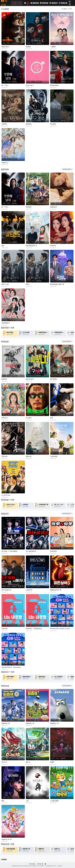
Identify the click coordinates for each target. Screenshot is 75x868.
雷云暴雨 (53, 124)
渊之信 (28, 762)
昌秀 (52, 418)
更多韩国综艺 (67, 514)
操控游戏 (29, 124)
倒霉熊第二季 (30, 723)
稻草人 (28, 284)
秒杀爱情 (29, 207)
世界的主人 (5, 418)
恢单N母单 (53, 551)
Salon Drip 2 (30, 85)
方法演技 (29, 418)
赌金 (3, 246)
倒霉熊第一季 (54, 723)
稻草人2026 (5, 284)
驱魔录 (52, 762)
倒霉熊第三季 (6, 723)
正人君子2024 (6, 495)
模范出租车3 (5, 47)
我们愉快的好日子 (31, 246)
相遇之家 (29, 456)
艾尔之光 (4, 762)
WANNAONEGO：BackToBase (11, 667)
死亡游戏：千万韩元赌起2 (10, 551)
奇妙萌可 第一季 (7, 839)
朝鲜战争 (4, 379)
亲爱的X (28, 47)
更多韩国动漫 (67, 686)
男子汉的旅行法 (6, 590)
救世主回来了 (30, 379)
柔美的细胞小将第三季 (57, 284)
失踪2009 (4, 456)
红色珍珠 (53, 246)
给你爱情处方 (6, 323)
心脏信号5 (29, 590)
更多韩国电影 (67, 341)
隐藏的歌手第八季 (56, 590)
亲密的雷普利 (54, 85)
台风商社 (4, 124)
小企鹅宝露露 (54, 801)
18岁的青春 (54, 456)
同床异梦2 (5, 629)
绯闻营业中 (54, 207)
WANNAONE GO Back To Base (60, 629)
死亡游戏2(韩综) (31, 551)
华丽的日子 (5, 163)
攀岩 (3, 801)
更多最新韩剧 (67, 169)
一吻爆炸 (53, 47)
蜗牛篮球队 (54, 379)
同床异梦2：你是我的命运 (34, 629)
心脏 (27, 801)
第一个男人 (5, 85)
